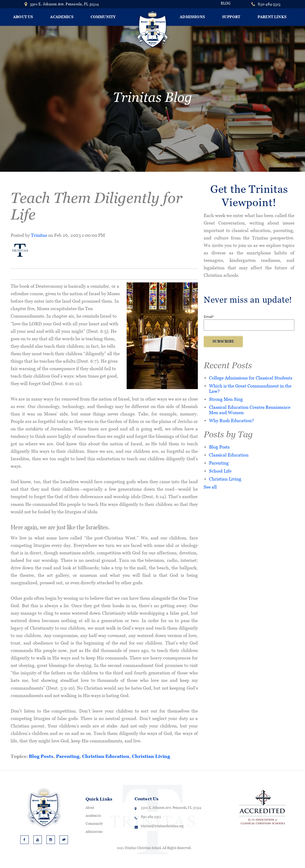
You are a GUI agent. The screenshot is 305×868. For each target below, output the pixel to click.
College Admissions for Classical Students (251, 378)
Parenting (68, 756)
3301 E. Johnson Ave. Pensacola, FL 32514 (62, 4)
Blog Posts (41, 756)
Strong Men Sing (226, 399)
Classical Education (229, 455)
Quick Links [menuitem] (99, 799)
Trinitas (39, 235)
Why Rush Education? (231, 420)
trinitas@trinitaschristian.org (162, 826)
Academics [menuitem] (62, 17)
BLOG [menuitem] (226, 3)
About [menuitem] (90, 808)
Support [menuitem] (231, 17)
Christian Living (151, 756)
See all (210, 487)
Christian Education (106, 756)
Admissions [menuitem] (192, 17)
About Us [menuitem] (23, 17)
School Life (220, 471)
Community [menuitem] (103, 17)
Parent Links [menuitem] (272, 17)
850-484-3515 (269, 4)
